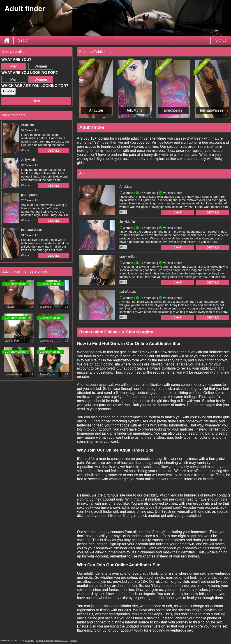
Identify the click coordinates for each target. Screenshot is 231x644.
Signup (221, 40)
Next (36, 101)
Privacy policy (62, 641)
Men (14, 66)
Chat (177, 212)
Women (41, 66)
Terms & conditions (45, 641)
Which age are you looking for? (35, 86)
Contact (73, 641)
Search (24, 40)
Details (54, 151)
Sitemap (30, 641)
